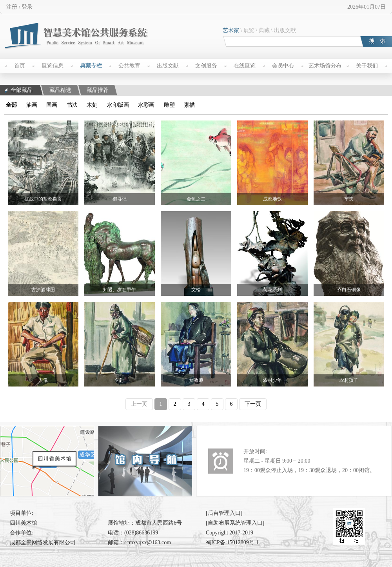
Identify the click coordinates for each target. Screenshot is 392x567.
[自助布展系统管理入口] (235, 523)
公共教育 (129, 66)
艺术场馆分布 (325, 66)
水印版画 (118, 105)
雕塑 (169, 105)
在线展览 (245, 66)
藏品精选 (60, 90)
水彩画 (146, 105)
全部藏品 (19, 90)
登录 (27, 7)
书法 (72, 105)
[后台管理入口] (224, 513)
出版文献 (285, 30)
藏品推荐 (98, 90)
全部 (11, 105)
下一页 (253, 404)
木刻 (92, 105)
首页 (20, 66)
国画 (52, 105)
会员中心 (283, 66)
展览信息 (53, 66)
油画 (32, 105)
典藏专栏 (91, 66)
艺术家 (231, 30)
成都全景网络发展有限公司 (43, 542)
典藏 (264, 30)
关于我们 (367, 66)
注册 (12, 7)
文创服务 (206, 66)
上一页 (139, 404)
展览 (249, 30)
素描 (189, 105)
